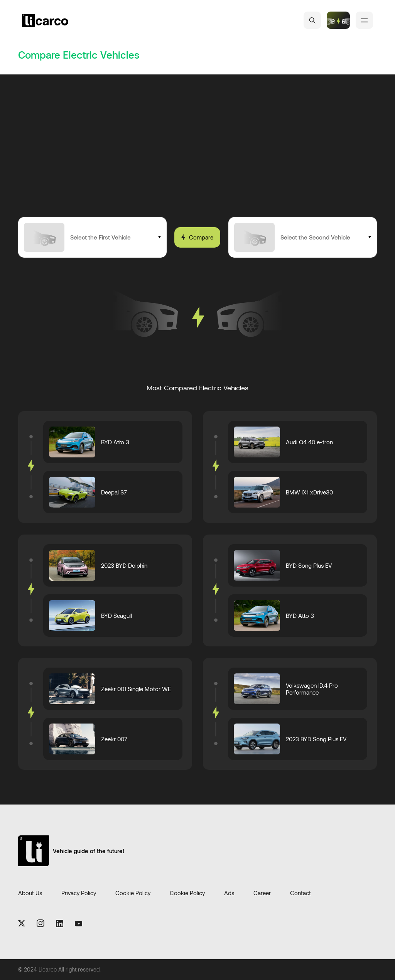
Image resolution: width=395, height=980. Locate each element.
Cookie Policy (133, 893)
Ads (229, 893)
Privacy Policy (79, 893)
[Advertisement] (197, 159)
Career (262, 893)
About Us (30, 893)
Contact (300, 893)
